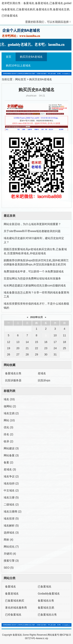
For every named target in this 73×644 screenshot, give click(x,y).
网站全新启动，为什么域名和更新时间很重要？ (32, 224)
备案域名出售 (13, 373)
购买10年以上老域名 (18, 65)
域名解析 (11, 526)
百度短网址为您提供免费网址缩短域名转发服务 (32, 278)
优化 (8, 427)
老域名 (42, 373)
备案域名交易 (46, 608)
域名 (9, 399)
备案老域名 (12, 594)
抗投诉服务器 (13, 380)
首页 (9, 57)
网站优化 (11, 547)
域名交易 (11, 413)
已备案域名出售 (47, 615)
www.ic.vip (43, 638)
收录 (8, 441)
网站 (9, 420)
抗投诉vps (44, 380)
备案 (8, 462)
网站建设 (11, 448)
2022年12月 (36, 317)
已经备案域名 (13, 615)
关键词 (10, 554)
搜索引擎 (11, 561)
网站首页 (21, 79)
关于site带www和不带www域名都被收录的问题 (32, 231)
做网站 (10, 406)
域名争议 (11, 476)
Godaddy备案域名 (49, 594)
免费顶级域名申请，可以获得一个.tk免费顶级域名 (34, 271)
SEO (9, 568)
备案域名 (11, 587)
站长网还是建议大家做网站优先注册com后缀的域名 (35, 285)
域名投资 (11, 519)
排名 (8, 434)
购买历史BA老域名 (31, 57)
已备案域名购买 (15, 601)
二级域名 (11, 504)
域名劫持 (11, 483)
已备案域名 (45, 587)
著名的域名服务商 (16, 608)
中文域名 (11, 490)
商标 (8, 540)
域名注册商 (13, 511)
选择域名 (11, 533)
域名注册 (11, 497)
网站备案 (11, 455)
